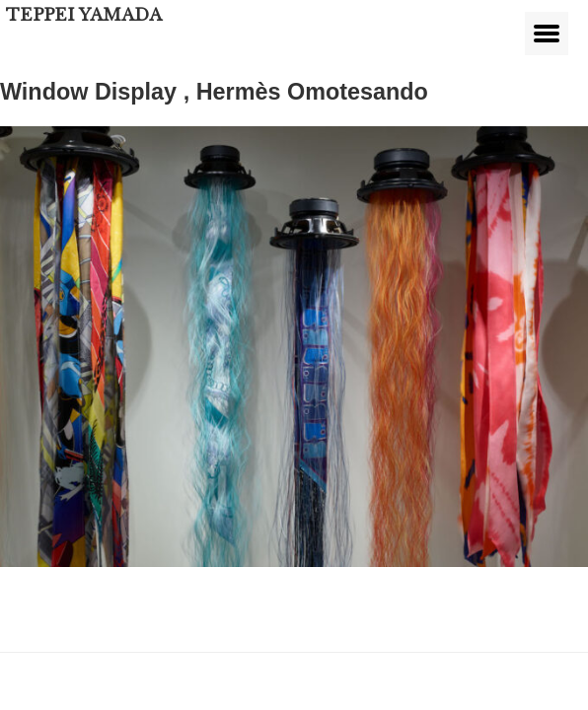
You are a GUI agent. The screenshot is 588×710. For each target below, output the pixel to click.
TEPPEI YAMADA (84, 15)
